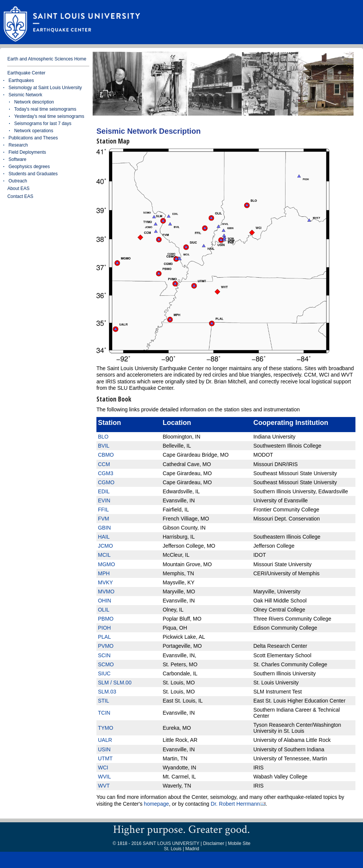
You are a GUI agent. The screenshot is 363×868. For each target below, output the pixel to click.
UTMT (105, 758)
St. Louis (173, 849)
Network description (34, 102)
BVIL (104, 446)
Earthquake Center (26, 73)
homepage (157, 804)
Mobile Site (239, 843)
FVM (104, 519)
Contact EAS (20, 196)
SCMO (106, 664)
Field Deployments (27, 152)
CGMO (106, 482)
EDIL (104, 491)
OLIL (104, 610)
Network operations (33, 131)
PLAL (104, 637)
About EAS (18, 188)
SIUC (104, 673)
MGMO (106, 564)
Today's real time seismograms (45, 109)
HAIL (104, 537)
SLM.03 (107, 692)
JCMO (105, 546)
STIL (104, 701)
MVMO (106, 592)
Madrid (192, 849)
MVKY (105, 582)
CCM (104, 464)
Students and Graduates (33, 174)
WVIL (104, 777)
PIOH (104, 628)
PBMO (106, 619)
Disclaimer (214, 843)
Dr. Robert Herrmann (235, 804)
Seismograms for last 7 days (43, 124)
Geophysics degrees (29, 167)
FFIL (103, 510)
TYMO (105, 728)
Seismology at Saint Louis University (45, 88)
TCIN (104, 713)
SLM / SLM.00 (115, 683)
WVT (104, 786)
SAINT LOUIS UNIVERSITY (171, 843)
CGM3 (105, 473)
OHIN (105, 601)
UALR (105, 740)
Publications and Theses (33, 138)
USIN (104, 749)
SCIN (104, 655)
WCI (103, 768)
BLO (103, 437)
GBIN (104, 528)
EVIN (104, 500)
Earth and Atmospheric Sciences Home (47, 59)
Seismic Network (25, 95)
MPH (104, 573)
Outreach (18, 181)
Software (17, 159)
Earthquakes (21, 80)
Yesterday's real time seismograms (49, 116)
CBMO (106, 455)
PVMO (106, 646)
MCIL (104, 555)
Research (18, 145)
